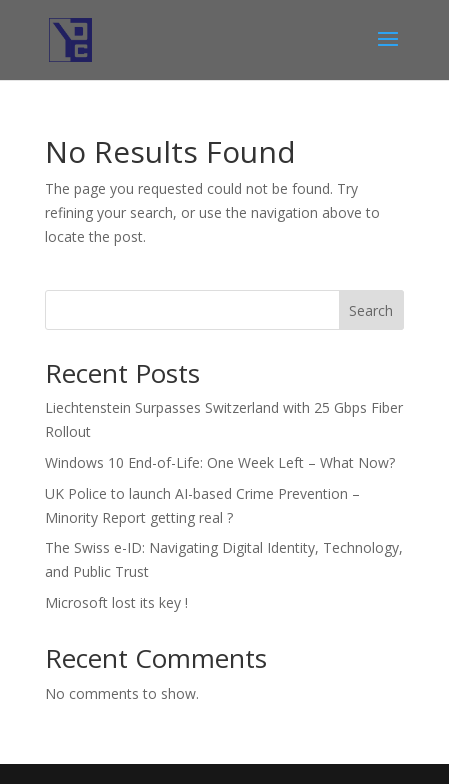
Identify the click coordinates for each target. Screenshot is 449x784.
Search (371, 310)
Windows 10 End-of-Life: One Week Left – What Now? (220, 462)
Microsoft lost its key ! (116, 602)
